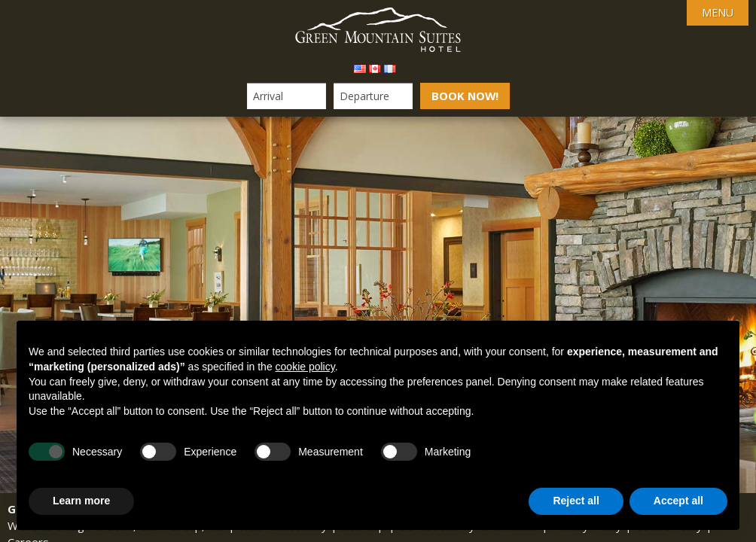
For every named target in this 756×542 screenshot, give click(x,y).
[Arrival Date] (286, 96)
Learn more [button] (81, 501)
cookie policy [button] (305, 367)
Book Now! (465, 96)
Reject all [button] (576, 501)
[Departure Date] (372, 96)
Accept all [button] (678, 501)
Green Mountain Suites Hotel (378, 30)
